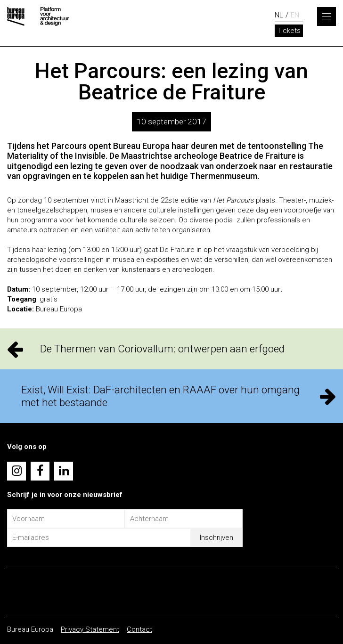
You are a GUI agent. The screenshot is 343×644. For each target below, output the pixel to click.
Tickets (289, 31)
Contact (139, 629)
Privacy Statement (90, 629)
